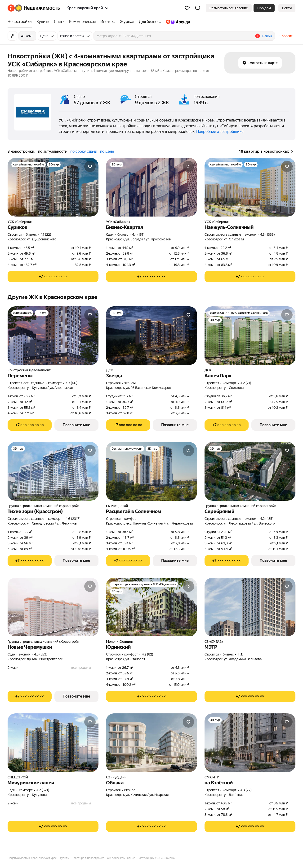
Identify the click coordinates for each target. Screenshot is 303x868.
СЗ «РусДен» (116, 777)
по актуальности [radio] (53, 151)
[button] (198, 8)
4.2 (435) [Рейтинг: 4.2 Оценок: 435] (267, 519)
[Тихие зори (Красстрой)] (53, 471)
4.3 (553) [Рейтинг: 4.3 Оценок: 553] (41, 654)
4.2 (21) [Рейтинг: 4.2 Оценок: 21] (246, 383)
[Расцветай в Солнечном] (151, 471)
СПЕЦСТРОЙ (18, 777)
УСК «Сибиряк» (20, 222)
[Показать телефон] (53, 277)
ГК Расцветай (117, 506)
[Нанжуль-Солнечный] (250, 187)
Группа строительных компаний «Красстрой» (43, 506)
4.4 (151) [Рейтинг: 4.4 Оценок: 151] (138, 234)
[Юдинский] (151, 607)
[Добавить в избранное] (90, 166)
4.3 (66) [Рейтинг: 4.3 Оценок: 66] (71, 383)
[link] (287, 8)
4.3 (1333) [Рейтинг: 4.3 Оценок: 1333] (267, 234)
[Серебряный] (250, 471)
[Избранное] (187, 8)
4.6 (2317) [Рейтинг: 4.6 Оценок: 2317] (73, 519)
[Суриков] (53, 187)
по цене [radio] (107, 151)
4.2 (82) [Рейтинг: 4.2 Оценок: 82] (147, 654)
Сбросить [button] (287, 36)
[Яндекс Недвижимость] (38, 8)
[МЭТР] (250, 607)
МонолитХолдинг (120, 642)
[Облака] (151, 743)
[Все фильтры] (12, 36)
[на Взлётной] (250, 743)
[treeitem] (21, 22)
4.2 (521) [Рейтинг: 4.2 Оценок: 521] (43, 790)
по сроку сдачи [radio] (84, 151)
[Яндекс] (11, 8)
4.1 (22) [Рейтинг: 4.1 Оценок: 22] (46, 234)
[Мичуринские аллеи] (53, 743)
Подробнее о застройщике (220, 132)
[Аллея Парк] (250, 336)
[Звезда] (151, 336)
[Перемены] (53, 336)
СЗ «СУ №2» (214, 642)
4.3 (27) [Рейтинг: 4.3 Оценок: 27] (246, 790)
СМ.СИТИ (212, 777)
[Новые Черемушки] (53, 607)
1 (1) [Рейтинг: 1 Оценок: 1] (240, 654)
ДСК (109, 370)
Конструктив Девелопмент (29, 370)
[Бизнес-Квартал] (151, 187)
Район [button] (267, 36)
